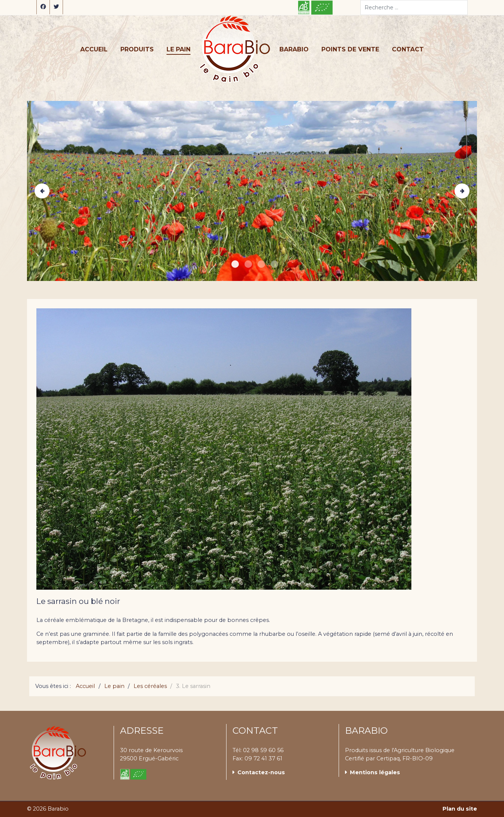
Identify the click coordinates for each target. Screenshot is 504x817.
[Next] (462, 191)
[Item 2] (261, 264)
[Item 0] (235, 264)
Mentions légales (375, 772)
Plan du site (460, 809)
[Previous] (42, 191)
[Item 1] (248, 264)
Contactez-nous (261, 772)
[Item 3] (274, 264)
